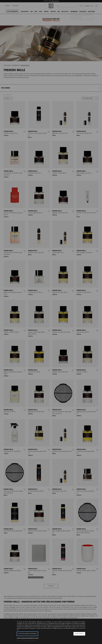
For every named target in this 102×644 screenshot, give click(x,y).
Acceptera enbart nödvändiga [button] (27, 634)
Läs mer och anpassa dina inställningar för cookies (28, 638)
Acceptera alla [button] (79, 634)
